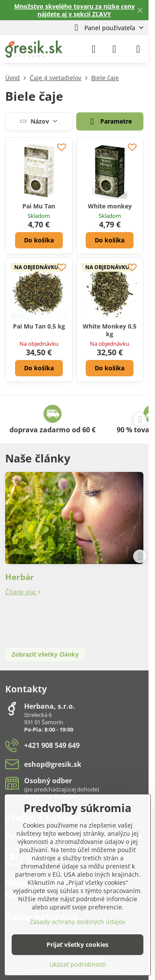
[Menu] (138, 49)
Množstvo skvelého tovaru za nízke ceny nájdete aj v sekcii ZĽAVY (74, 10)
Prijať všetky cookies (77, 944)
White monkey (110, 206)
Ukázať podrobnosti (78, 964)
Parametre (110, 122)
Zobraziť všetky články (45, 654)
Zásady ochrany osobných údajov (77, 922)
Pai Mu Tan (39, 206)
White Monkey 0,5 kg (110, 330)
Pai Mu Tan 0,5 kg (39, 326)
